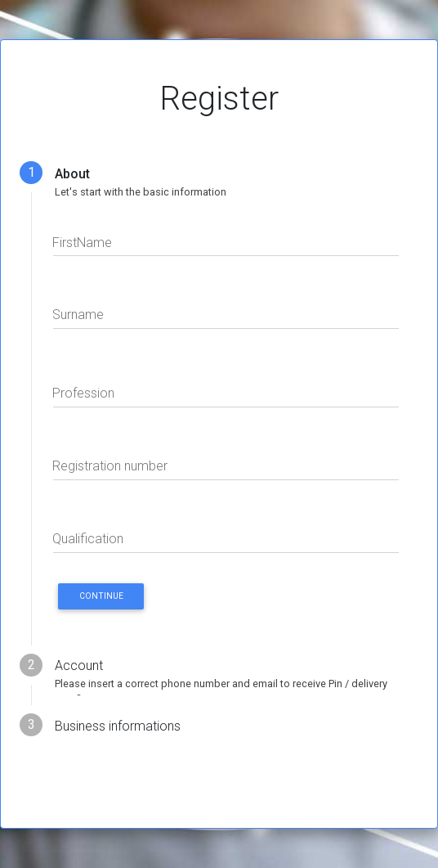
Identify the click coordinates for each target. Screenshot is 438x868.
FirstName (82, 243)
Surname (78, 315)
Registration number (110, 466)
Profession (83, 393)
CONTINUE (101, 596)
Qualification (88, 539)
